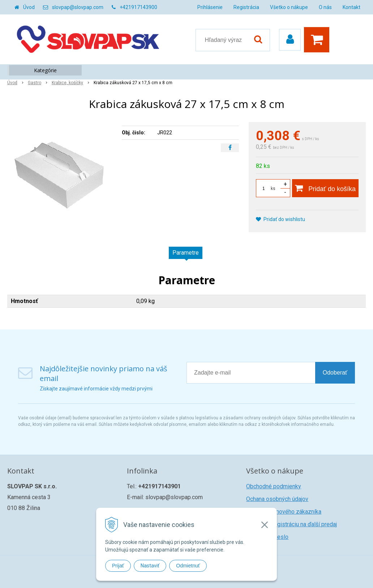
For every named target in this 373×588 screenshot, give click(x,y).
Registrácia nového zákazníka (284, 512)
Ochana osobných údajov (277, 499)
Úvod (29, 7)
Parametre (186, 253)
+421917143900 (138, 7)
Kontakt (351, 7)
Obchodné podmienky (274, 486)
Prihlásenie (210, 7)
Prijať (118, 566)
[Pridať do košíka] (325, 188)
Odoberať (335, 373)
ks (273, 189)
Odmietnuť (188, 566)
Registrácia (246, 7)
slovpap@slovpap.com (78, 7)
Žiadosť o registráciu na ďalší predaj (291, 524)
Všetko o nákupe (289, 7)
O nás (325, 7)
